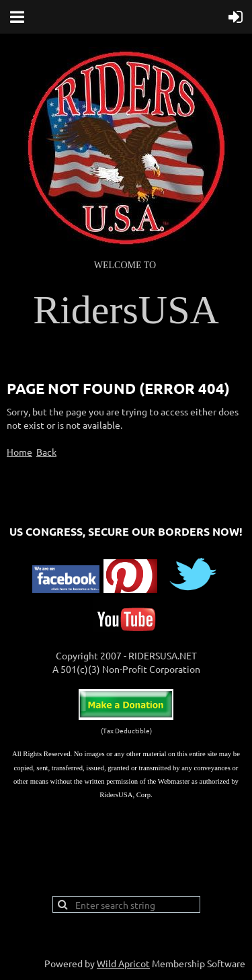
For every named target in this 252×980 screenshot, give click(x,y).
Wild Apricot (123, 963)
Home (19, 452)
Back (46, 452)
